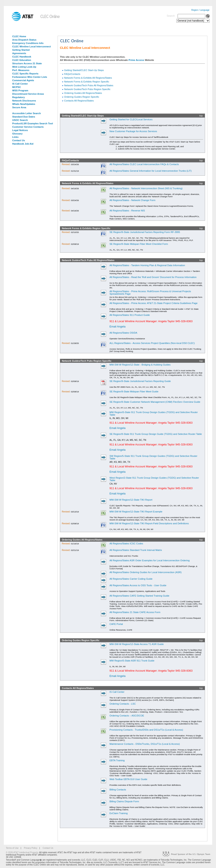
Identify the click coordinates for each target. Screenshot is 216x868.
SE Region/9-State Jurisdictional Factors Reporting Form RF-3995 (145, 232)
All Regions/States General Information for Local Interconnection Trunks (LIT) (151, 171)
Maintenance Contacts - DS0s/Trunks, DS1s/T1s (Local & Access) (145, 744)
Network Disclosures (24, 101)
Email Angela (117, 327)
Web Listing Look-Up (24, 67)
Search (171, 16)
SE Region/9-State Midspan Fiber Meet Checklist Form (139, 244)
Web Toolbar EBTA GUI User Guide (128, 779)
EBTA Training (117, 760)
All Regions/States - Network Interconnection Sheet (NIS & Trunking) (146, 188)
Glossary (17, 134)
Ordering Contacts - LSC (123, 704)
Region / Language (200, 10)
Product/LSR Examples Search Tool (33, 123)
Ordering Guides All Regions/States (83, 93)
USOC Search (20, 120)
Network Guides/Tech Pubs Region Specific (87, 89)
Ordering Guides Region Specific (82, 97)
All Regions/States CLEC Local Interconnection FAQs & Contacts (144, 164)
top (201, 116)
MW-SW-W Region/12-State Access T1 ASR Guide (137, 644)
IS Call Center (20, 84)
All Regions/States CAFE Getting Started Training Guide (139, 596)
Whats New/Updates (24, 104)
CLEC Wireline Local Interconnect (32, 47)
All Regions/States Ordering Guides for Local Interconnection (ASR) (146, 572)
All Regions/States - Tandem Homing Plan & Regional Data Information (147, 265)
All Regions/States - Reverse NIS (127, 211)
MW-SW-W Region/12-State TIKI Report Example (136, 512)
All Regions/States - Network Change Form (132, 200)
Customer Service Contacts (28, 127)
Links (15, 137)
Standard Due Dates (24, 117)
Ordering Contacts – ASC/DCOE (127, 716)
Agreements (19, 53)
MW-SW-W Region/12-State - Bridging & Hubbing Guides (140, 365)
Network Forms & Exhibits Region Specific (87, 82)
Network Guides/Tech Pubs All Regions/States (89, 85)
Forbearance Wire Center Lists (30, 77)
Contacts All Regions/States (79, 101)
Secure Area (19, 107)
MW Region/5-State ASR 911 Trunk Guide (132, 661)
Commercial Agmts (23, 80)
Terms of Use (12, 848)
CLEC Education (22, 60)
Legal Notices (20, 130)
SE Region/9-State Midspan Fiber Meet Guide (134, 392)
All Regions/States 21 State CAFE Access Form (135, 612)
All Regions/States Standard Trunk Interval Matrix (136, 550)
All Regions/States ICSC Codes (126, 544)
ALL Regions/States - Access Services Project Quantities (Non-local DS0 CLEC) (152, 343)
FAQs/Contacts (72, 74)
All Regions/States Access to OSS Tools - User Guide (138, 585)
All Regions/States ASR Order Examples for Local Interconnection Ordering (150, 560)
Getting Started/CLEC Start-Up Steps (84, 70)
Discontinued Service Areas (28, 94)
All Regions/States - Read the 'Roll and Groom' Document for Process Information (153, 277)
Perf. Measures (21, 70)
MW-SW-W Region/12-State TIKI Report (131, 500)
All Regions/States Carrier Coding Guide (131, 579)
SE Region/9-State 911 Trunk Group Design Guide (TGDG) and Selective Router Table (156, 434)
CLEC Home (19, 36)
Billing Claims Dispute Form (124, 801)
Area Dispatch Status (24, 40)
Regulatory (19, 97)
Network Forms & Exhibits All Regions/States (88, 78)
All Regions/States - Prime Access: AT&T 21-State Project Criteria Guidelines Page (153, 303)
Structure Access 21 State (27, 63)
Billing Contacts (118, 790)
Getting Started (21, 50)
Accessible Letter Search (27, 113)
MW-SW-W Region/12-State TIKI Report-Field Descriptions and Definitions (149, 523)
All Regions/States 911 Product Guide (130, 315)
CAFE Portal (116, 624)
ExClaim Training (119, 813)
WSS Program (20, 90)
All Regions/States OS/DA (123, 333)
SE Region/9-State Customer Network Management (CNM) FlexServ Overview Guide (155, 402)
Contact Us (19, 140)
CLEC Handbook (22, 57)
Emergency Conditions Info (28, 43)
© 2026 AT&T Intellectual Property (22, 852)
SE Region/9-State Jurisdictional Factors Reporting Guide (140, 381)
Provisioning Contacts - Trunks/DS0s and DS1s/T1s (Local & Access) (146, 730)
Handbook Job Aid (23, 144)
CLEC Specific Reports (25, 74)
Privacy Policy (30, 848)
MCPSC (17, 87)
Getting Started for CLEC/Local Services (131, 119)
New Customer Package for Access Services (133, 131)
